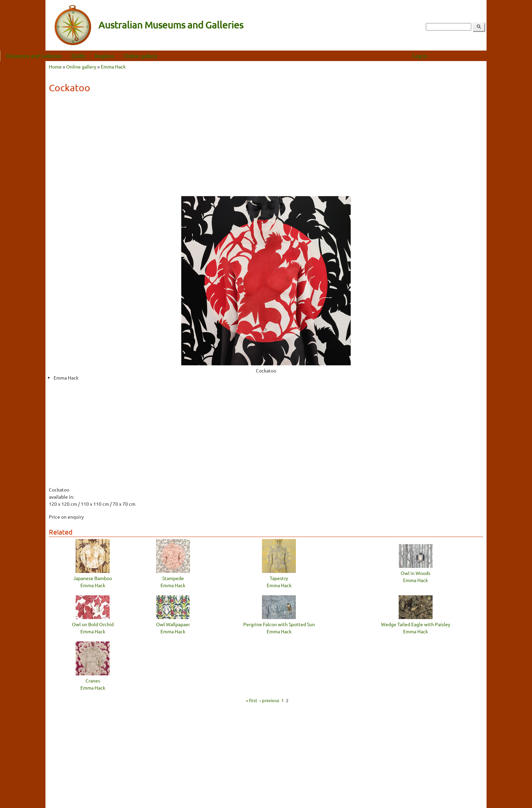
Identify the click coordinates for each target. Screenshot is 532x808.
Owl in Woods (415, 573)
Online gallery (186, 56)
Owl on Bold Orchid (93, 624)
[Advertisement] (266, 147)
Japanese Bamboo (93, 578)
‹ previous (269, 700)
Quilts (124, 56)
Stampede (173, 578)
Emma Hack (113, 66)
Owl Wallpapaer (173, 624)
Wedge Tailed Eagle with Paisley (416, 624)
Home (55, 66)
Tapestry (279, 578)
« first (252, 700)
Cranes (93, 680)
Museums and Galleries (79, 56)
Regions (150, 56)
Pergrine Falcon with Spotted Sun (279, 624)
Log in (465, 56)
